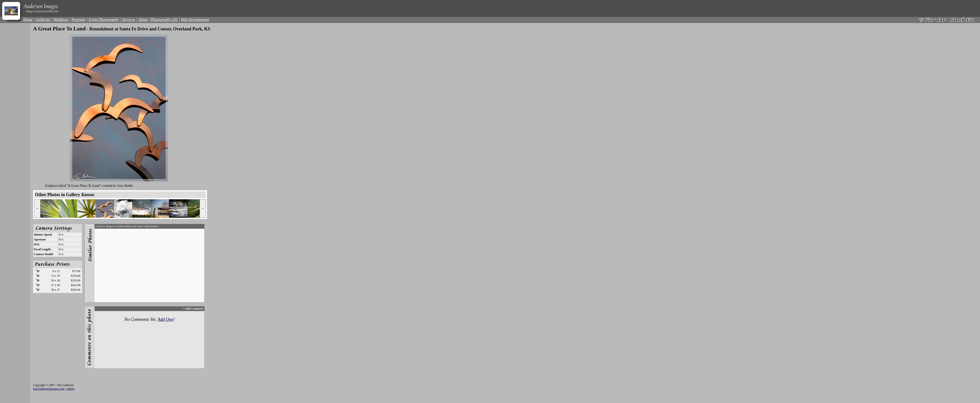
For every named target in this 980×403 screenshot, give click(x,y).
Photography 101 (164, 19)
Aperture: (40, 239)
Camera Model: (44, 254)
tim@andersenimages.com (49, 389)
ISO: (37, 244)
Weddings (61, 19)
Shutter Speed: (43, 235)
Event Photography (104, 19)
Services (129, 19)
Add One (165, 319)
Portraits (79, 19)
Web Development (195, 19)
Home (28, 19)
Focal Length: (43, 249)
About (143, 19)
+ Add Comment (193, 309)
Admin (70, 389)
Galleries (43, 19)
